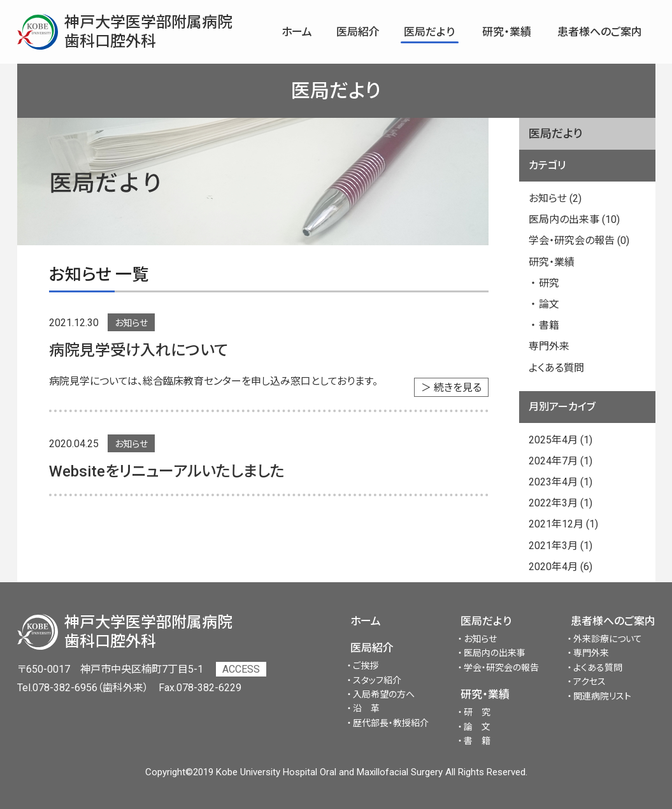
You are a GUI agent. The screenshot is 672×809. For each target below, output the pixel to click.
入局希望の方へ (384, 694)
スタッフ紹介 (377, 680)
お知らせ (131, 323)
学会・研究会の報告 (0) (579, 240)
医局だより (486, 621)
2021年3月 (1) (561, 546)
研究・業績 (552, 262)
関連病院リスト (602, 696)
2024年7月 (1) (561, 461)
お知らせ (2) (555, 198)
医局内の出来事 (495, 653)
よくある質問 (556, 368)
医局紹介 (372, 648)
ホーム (366, 621)
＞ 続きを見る (451, 388)
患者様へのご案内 (613, 621)
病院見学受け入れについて (139, 350)
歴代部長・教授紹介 (391, 723)
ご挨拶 (366, 666)
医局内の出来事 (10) (574, 219)
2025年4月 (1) (561, 440)
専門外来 (549, 346)
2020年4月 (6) (561, 567)
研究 (549, 283)
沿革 (371, 708)
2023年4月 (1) (561, 482)
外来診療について (608, 639)
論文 (549, 304)
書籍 (549, 325)
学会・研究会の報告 (501, 668)
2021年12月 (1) (563, 524)
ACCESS (241, 669)
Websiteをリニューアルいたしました (167, 471)
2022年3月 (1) (561, 503)
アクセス (590, 682)
